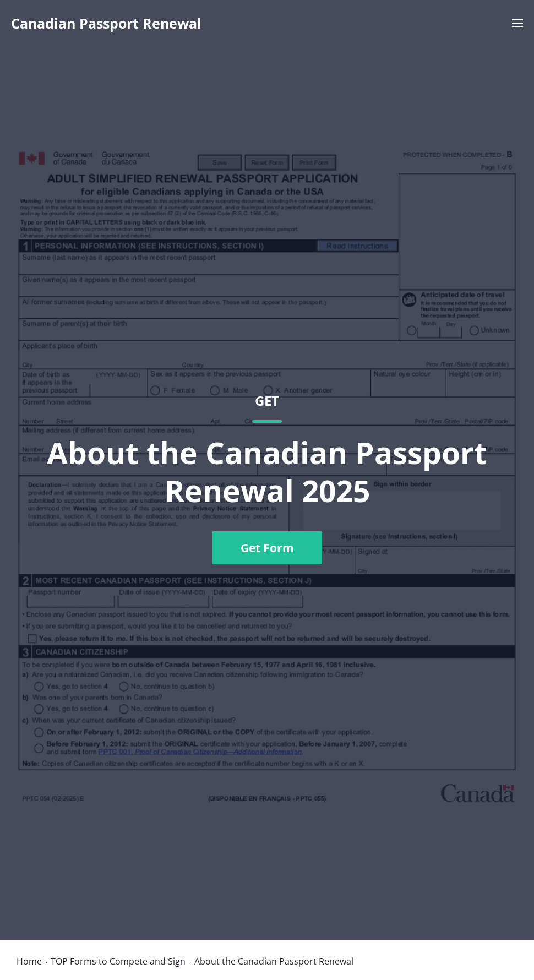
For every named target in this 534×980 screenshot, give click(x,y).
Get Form (267, 548)
